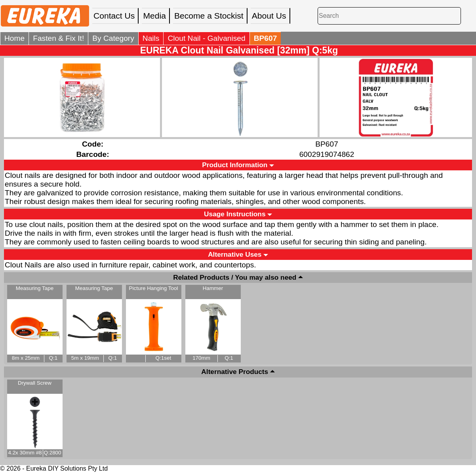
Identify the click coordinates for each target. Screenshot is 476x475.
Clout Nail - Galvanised (206, 38)
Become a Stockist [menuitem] (209, 16)
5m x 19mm (85, 358)
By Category (113, 38)
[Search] (389, 16)
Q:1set (164, 358)
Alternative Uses (235, 254)
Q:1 (53, 358)
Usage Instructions (235, 214)
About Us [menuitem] (269, 16)
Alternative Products (235, 372)
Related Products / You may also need (235, 277)
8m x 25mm (26, 358)
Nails (151, 38)
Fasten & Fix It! (58, 38)
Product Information (235, 165)
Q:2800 (52, 453)
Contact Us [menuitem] (114, 16)
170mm (201, 358)
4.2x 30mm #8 (25, 453)
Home (14, 38)
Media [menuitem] (154, 16)
